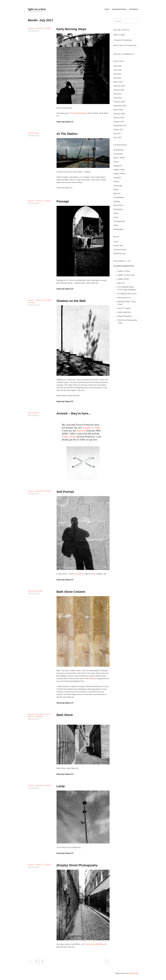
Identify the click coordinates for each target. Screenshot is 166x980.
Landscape (118, 186)
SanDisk (81, 431)
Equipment (34, 413)
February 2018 (119, 114)
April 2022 (118, 78)
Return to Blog (119, 35)
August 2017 (119, 130)
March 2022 (118, 82)
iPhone (116, 182)
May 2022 (117, 74)
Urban (116, 225)
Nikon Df (117, 194)
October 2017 (119, 122)
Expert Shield (69, 437)
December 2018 (120, 106)
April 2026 (118, 66)
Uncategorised (119, 221)
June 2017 (118, 137)
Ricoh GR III (118, 205)
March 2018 (118, 110)
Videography (119, 229)
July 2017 (117, 134)
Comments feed (120, 250)
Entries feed (118, 246)
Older (109, 962)
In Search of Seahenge (123, 40)
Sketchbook (118, 209)
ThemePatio (133, 973)
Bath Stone (65, 715)
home (107, 9)
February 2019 (119, 102)
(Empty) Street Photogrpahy (77, 865)
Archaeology (118, 150)
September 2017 (120, 126)
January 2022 (119, 90)
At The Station (67, 134)
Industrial (34, 133)
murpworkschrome (119, 9)
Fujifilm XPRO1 (120, 174)
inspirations (134, 9)
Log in (116, 242)
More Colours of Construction (125, 45)
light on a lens (37, 9)
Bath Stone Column (71, 592)
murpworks (79, 574)
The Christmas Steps (78, 113)
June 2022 (118, 70)
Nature (48, 300)
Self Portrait (65, 492)
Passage (63, 201)
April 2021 (118, 94)
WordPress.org (119, 254)
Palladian (93, 678)
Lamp (61, 786)
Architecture (35, 591)
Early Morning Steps (72, 29)
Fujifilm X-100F (91, 428)
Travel (116, 217)
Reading (117, 201)
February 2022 (119, 86)
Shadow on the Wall (71, 301)
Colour (116, 162)
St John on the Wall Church (95, 944)
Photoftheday (119, 197)
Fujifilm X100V (119, 170)
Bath (93, 574)
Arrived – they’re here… (74, 413)
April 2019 (118, 98)
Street (48, 28)
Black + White (35, 28)
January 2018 (119, 118)
